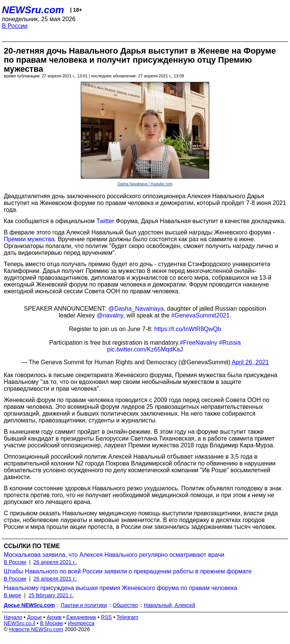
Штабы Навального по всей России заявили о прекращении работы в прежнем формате (128, 571)
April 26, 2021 (250, 362)
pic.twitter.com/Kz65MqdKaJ (145, 349)
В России (15, 26)
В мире (12, 595)
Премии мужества (29, 239)
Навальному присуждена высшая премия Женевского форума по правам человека (120, 588)
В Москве (52, 623)
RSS (106, 617)
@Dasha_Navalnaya (136, 309)
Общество (126, 605)
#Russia (230, 343)
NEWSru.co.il (19, 623)
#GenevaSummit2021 (200, 315)
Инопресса (81, 623)
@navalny (110, 315)
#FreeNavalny (199, 343)
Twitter (105, 221)
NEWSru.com (33, 10)
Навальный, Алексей (170, 605)
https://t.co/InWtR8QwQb (187, 329)
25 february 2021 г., (51, 595)
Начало (13, 617)
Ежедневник (81, 617)
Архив (54, 617)
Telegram (128, 617)
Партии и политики (84, 605)
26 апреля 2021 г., (56, 562)
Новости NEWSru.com (36, 629)
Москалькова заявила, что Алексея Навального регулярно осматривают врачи (114, 555)
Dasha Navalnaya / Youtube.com (145, 184)
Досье (34, 617)
